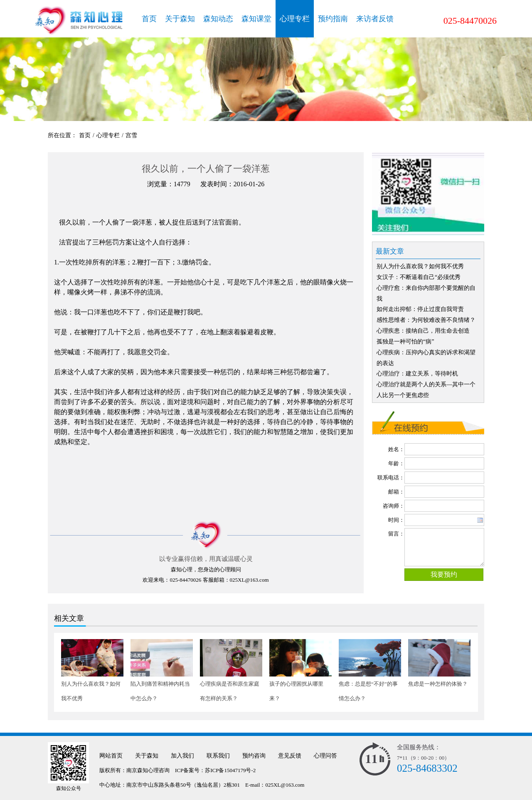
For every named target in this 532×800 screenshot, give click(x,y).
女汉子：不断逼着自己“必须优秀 (419, 277)
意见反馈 (290, 756)
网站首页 (111, 756)
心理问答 (325, 756)
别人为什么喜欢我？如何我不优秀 (420, 266)
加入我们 (182, 756)
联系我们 (218, 756)
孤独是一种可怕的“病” (405, 342)
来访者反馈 (375, 19)
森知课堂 (256, 19)
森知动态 (218, 19)
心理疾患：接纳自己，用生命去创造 (423, 331)
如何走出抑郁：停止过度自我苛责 (420, 309)
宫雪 (131, 135)
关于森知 (180, 19)
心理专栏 (295, 19)
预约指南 (333, 19)
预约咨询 (254, 756)
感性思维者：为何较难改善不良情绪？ (426, 320)
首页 (149, 19)
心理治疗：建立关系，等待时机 (417, 374)
